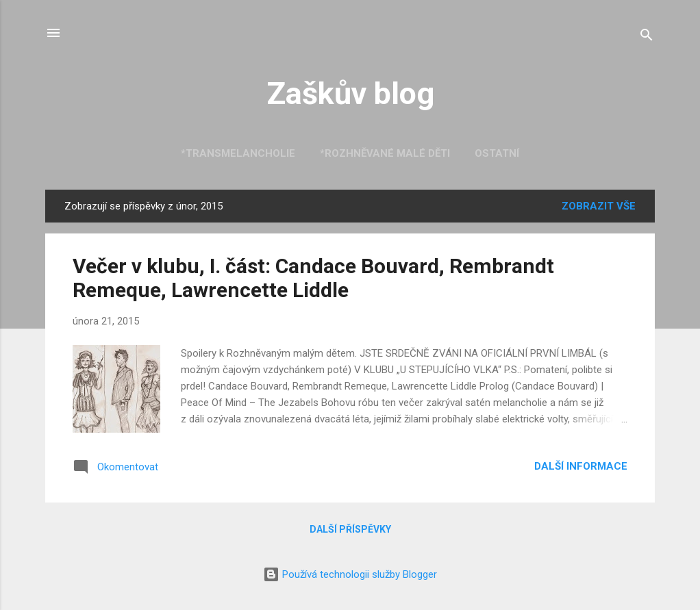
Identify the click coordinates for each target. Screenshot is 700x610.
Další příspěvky (350, 529)
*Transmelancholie (238, 153)
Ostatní (497, 153)
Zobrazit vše (599, 206)
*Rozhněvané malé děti (385, 153)
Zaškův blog (350, 93)
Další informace (581, 466)
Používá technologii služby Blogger (350, 574)
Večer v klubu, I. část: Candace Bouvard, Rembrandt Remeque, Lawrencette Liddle (313, 278)
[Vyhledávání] (647, 37)
